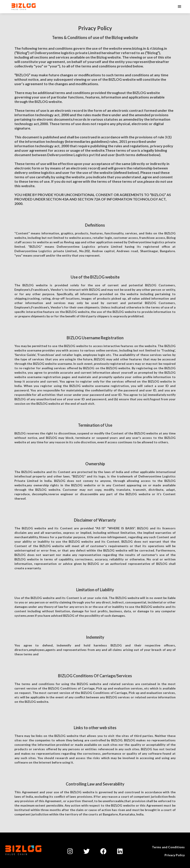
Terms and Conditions (168, 847)
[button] (180, 7)
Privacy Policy (175, 855)
